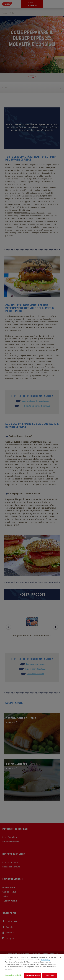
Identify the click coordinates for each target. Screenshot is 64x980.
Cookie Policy (46, 960)
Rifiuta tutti (50, 975)
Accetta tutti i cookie (33, 975)
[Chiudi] (60, 958)
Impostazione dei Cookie (13, 975)
